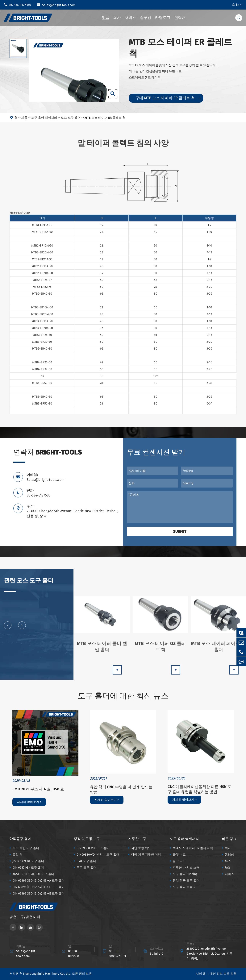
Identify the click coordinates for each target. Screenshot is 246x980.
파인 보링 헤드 (141, 848)
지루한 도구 (137, 839)
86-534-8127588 (17, 5)
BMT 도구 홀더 (86, 861)
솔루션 (146, 18)
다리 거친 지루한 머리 (146, 855)
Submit (180, 531)
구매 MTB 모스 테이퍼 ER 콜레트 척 (168, 98)
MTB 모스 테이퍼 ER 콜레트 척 (105, 118)
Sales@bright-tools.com (56, 5)
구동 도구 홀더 (86, 868)
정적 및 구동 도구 (87, 839)
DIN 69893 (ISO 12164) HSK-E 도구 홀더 (39, 893)
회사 (117, 18)
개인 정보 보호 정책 (223, 974)
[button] (8, 629)
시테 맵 (201, 974)
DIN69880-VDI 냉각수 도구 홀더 (98, 855)
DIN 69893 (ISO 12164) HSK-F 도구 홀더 (38, 887)
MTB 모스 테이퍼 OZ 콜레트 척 (160, 650)
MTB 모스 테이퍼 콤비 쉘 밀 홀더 (102, 650)
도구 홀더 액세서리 (44, 118)
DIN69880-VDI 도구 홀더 (93, 848)
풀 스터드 (179, 861)
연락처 (180, 18)
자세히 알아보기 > (29, 802)
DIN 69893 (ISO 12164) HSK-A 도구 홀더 (39, 880)
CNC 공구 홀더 (20, 839)
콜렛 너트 (179, 855)
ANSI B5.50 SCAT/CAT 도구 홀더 (33, 874)
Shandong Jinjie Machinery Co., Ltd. (47, 974)
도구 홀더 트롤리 (184, 887)
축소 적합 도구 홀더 (26, 848)
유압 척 (17, 855)
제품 (106, 18)
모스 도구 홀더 (71, 118)
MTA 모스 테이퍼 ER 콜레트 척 (193, 848)
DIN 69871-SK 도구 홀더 (28, 868)
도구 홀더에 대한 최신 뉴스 (123, 696)
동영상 (229, 855)
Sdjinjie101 (157, 954)
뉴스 (228, 861)
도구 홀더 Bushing (185, 874)
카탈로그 (163, 18)
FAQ (227, 868)
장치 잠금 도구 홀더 (186, 880)
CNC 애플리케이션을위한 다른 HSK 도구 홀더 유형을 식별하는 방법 (199, 789)
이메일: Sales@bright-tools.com (46, 477)
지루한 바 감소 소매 (186, 868)
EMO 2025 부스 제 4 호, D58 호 (38, 789)
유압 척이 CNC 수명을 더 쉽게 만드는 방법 (121, 789)
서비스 (130, 18)
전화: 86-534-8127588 (39, 493)
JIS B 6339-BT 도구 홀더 (28, 861)
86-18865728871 (117, 954)
